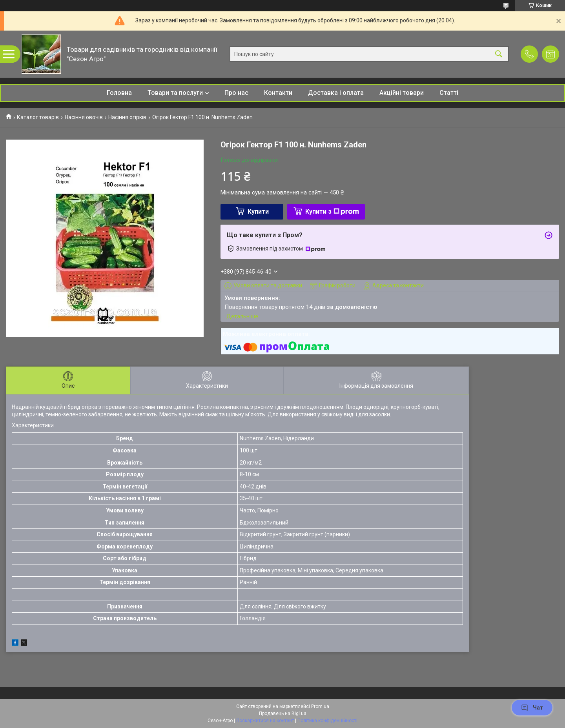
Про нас (236, 93)
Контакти (278, 93)
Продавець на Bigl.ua (283, 713)
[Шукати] (499, 54)
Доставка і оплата (336, 93)
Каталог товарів (38, 117)
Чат (532, 708)
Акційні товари (402, 93)
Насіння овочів (84, 117)
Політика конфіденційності (327, 721)
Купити (258, 212)
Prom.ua (320, 706)
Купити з (332, 212)
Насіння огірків (127, 117)
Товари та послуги (175, 93)
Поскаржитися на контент (265, 721)
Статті (449, 93)
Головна (119, 93)
